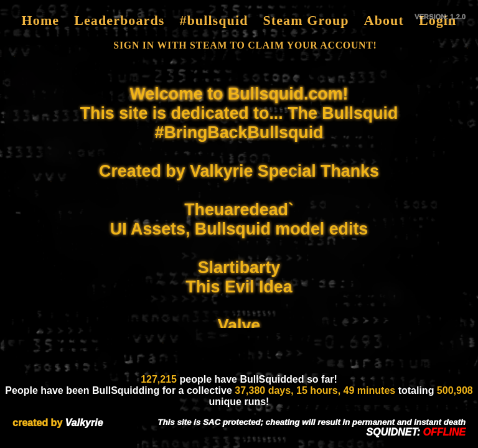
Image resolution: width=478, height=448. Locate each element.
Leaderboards (119, 20)
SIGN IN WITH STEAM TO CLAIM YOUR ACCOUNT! (245, 45)
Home (41, 20)
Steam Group (306, 20)
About (384, 20)
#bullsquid (213, 20)
